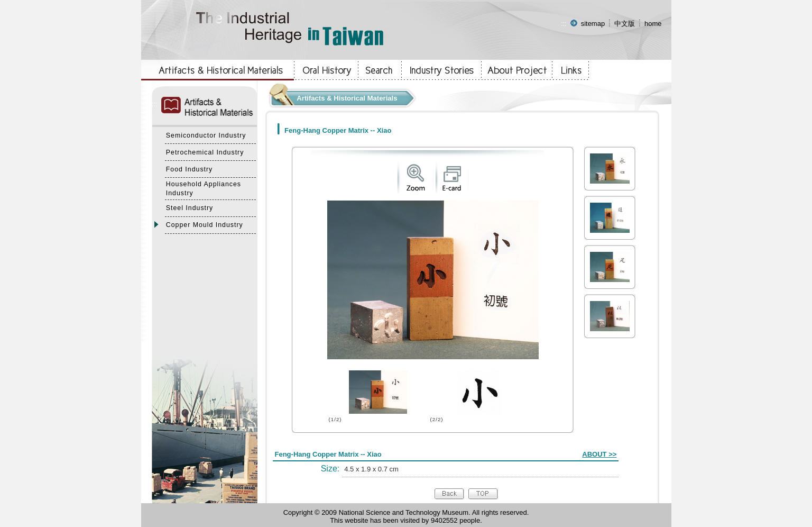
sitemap (593, 24)
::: (564, 24)
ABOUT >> (599, 454)
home (653, 24)
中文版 (625, 24)
